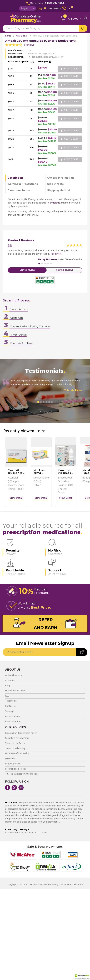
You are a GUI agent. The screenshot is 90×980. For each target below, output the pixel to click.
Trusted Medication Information (21, 774)
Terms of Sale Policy (15, 749)
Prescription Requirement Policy (21, 733)
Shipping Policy (13, 764)
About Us (10, 681)
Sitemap (9, 712)
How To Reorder (13, 722)
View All (45, 412)
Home (8, 36)
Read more (56, 254)
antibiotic (55, 203)
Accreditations (13, 717)
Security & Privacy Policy (17, 738)
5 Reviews (29, 45)
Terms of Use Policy (15, 744)
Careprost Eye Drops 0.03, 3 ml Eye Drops (64, 474)
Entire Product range (15, 691)
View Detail (16, 498)
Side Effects (55, 184)
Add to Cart (69, 69)
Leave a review (27, 270)
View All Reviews (64, 270)
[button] (82, 977)
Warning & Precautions (23, 184)
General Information (61, 178)
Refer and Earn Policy (16, 769)
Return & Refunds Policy (17, 754)
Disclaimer (10, 759)
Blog (8, 686)
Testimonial (11, 701)
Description (15, 178)
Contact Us (11, 706)
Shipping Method (59, 190)
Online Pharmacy (13, 676)
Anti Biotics (22, 36)
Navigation (5, 20)
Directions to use (19, 190)
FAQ (7, 696)
